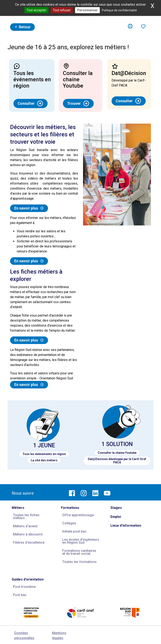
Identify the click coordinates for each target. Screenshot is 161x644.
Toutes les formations (79, 562)
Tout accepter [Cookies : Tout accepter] (36, 10)
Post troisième (24, 587)
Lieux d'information (126, 526)
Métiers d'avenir (25, 526)
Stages (116, 508)
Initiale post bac (74, 531)
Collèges (69, 523)
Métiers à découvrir (28, 534)
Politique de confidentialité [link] (119, 10)
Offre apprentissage (78, 515)
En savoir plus (29, 208)
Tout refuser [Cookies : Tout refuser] (62, 10)
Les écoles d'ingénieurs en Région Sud (81, 541)
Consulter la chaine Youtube (117, 453)
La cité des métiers (44, 460)
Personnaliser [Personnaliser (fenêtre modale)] (87, 10)
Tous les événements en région (44, 454)
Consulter (31, 103)
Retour (22, 27)
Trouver (78, 103)
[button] (130, 26)
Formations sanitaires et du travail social (79, 552)
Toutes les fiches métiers (26, 517)
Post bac (20, 595)
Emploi (116, 517)
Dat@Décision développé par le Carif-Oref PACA (117, 461)
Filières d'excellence (29, 542)
